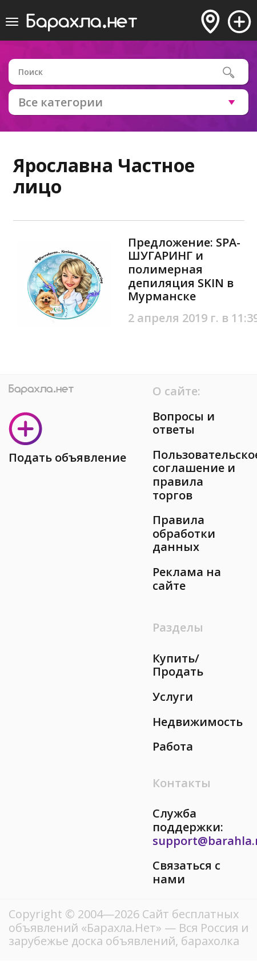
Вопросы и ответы (184, 423)
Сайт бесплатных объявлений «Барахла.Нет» (124, 921)
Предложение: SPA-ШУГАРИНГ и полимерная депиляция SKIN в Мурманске (184, 269)
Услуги (173, 697)
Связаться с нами (186, 872)
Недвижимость (198, 722)
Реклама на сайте (187, 579)
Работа (173, 746)
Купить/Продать (178, 665)
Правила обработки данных (184, 533)
